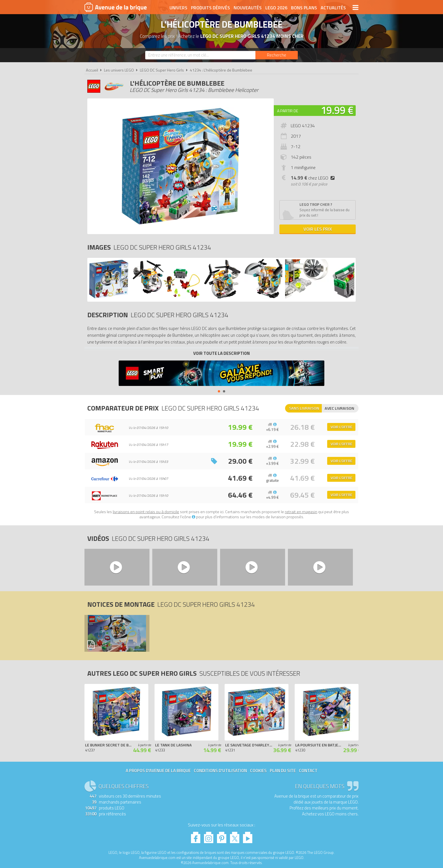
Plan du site (283, 771)
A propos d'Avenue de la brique (158, 771)
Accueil (92, 70)
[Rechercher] (277, 55)
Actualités (333, 8)
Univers (178, 8)
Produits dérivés (210, 8)
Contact (308, 771)
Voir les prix (318, 229)
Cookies (258, 771)
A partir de (288, 111)
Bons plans (304, 8)
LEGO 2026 (276, 8)
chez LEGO (314, 178)
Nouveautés (248, 8)
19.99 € (337, 110)
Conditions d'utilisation (220, 771)
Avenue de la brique (116, 7)
